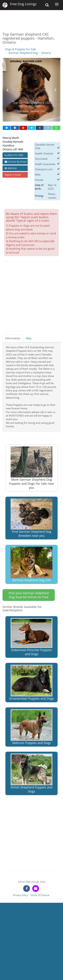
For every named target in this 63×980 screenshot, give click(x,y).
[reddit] (48, 128)
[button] (8, 90)
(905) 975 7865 (14, 155)
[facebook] (15, 128)
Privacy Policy (20, 895)
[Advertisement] (32, 18)
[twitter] (32, 128)
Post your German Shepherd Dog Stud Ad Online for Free (29, 595)
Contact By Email (16, 162)
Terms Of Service (40, 895)
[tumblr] (40, 128)
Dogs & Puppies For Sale (20, 49)
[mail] (7, 128)
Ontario (46, 53)
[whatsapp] (56, 128)
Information (13, 338)
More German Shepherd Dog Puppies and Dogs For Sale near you (32, 468)
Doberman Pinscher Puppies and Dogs (32, 637)
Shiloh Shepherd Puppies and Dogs (32, 773)
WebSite (11, 168)
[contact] (36, 888)
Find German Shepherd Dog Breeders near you (32, 518)
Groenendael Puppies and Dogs (32, 683)
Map (29, 338)
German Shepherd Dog (23, 53)
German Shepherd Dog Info (32, 564)
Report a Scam (13, 175)
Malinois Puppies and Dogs (32, 727)
